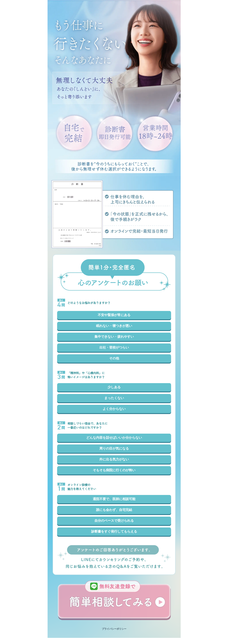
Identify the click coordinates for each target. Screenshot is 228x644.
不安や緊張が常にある (114, 315)
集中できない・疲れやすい (114, 337)
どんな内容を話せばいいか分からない (114, 438)
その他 (114, 358)
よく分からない (114, 409)
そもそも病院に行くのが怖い (114, 470)
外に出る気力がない (114, 459)
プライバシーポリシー (114, 629)
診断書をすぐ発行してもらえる (114, 531)
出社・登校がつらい (114, 347)
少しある (114, 387)
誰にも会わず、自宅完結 (114, 510)
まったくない (114, 398)
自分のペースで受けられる (114, 521)
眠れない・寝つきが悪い (114, 326)
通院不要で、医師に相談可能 (114, 499)
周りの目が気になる (114, 448)
